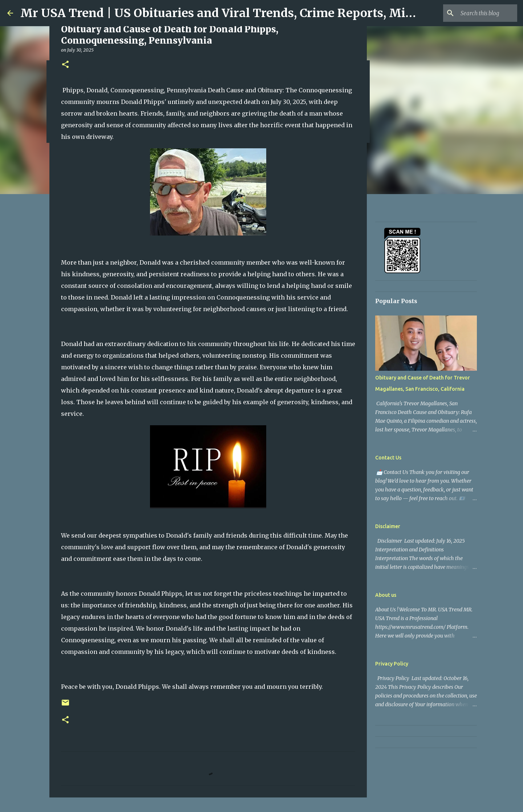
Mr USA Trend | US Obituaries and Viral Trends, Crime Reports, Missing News (246, 13)
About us (386, 595)
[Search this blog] (479, 13)
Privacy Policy (392, 664)
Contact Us (388, 458)
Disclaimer (388, 526)
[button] (65, 65)
